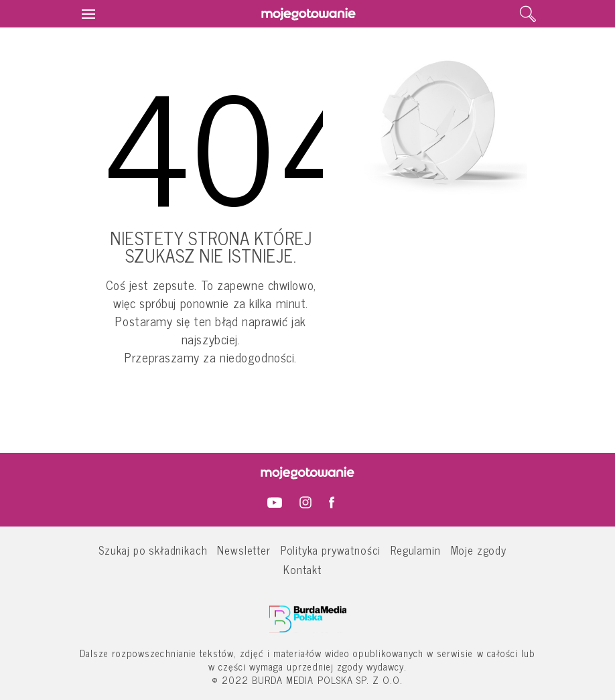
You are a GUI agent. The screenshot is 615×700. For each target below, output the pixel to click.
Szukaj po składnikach (153, 550)
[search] (528, 14)
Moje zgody (479, 550)
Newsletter (244, 550)
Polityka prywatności (331, 550)
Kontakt (302, 569)
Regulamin (415, 550)
